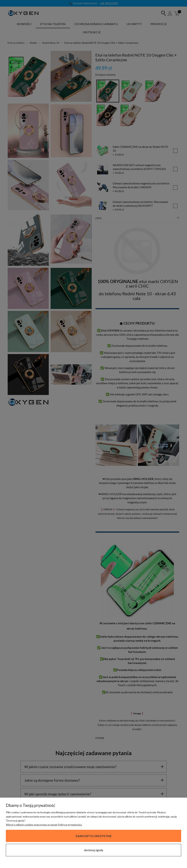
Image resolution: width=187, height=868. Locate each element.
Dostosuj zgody (94, 850)
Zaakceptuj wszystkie (93, 836)
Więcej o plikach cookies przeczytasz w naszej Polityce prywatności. (44, 825)
